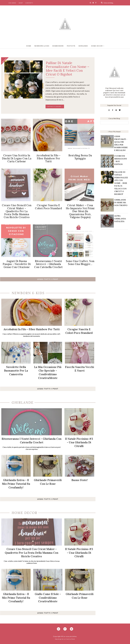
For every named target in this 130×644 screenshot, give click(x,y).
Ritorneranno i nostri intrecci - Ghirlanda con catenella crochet (48, 264)
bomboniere (58, 46)
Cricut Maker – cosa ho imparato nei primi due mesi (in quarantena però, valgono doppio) (80, 211)
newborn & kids (42, 46)
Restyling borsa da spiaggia (80, 157)
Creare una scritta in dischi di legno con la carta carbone (17, 158)
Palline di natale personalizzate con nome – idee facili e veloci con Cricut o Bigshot (68, 69)
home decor (97, 46)
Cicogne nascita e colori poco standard (48, 207)
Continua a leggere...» (55, 106)
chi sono (12, 3)
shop (21, 3)
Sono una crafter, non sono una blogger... (80, 263)
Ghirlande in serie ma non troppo (121, 203)
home (29, 46)
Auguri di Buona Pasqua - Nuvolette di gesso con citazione (17, 264)
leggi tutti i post (48, 279)
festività (71, 46)
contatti (29, 3)
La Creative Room (69, 639)
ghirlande (83, 46)
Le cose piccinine (70, 636)
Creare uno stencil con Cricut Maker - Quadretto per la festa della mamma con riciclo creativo (17, 211)
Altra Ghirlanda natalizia (120, 219)
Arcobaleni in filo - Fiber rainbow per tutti (49, 158)
